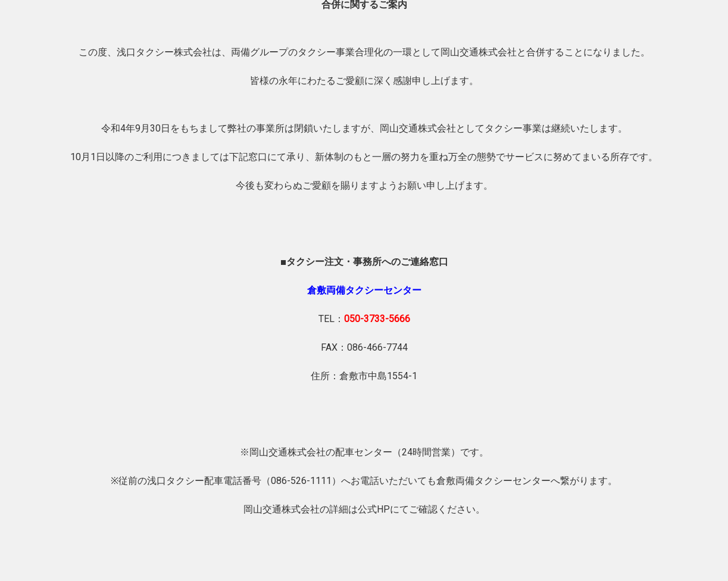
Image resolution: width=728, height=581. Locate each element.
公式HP (374, 509)
